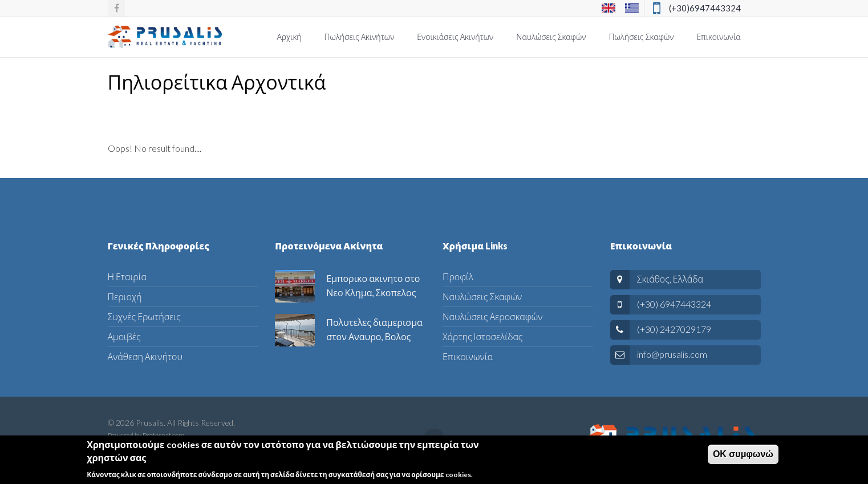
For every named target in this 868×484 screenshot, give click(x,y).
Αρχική (289, 37)
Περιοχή (125, 297)
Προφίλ (458, 277)
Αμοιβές (124, 336)
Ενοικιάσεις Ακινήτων (455, 37)
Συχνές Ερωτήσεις (144, 316)
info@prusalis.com (672, 354)
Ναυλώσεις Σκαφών (551, 37)
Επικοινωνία (718, 37)
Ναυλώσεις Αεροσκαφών (492, 316)
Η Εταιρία (127, 277)
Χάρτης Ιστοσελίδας (482, 336)
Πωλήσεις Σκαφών (642, 37)
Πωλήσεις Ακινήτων (360, 37)
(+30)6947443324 (705, 8)
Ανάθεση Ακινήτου (145, 356)
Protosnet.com (164, 435)
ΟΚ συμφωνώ (743, 458)
